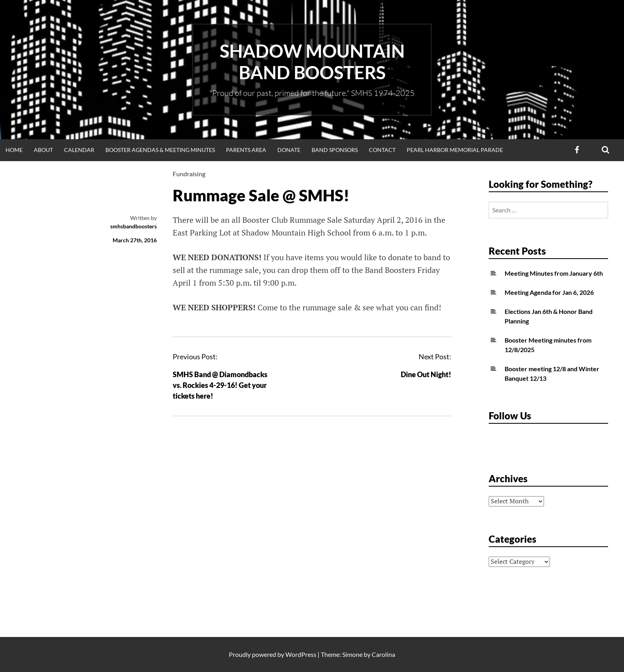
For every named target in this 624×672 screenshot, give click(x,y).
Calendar (79, 150)
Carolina (383, 654)
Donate (289, 150)
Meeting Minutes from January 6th (554, 273)
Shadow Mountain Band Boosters (312, 62)
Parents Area (246, 150)
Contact (382, 150)
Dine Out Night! (426, 374)
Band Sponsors (335, 150)
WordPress (301, 654)
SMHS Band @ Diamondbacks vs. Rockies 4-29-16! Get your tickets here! (220, 385)
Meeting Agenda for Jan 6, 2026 (549, 292)
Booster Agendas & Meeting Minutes (160, 150)
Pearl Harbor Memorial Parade (455, 150)
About (43, 150)
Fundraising (189, 174)
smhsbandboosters (134, 226)
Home (14, 150)
